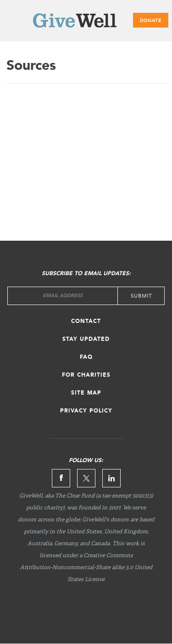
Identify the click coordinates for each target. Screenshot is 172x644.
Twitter (86, 478)
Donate (151, 21)
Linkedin (111, 478)
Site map (86, 393)
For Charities (86, 375)
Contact (86, 322)
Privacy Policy (86, 411)
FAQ (86, 357)
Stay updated (86, 339)
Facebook (61, 478)
